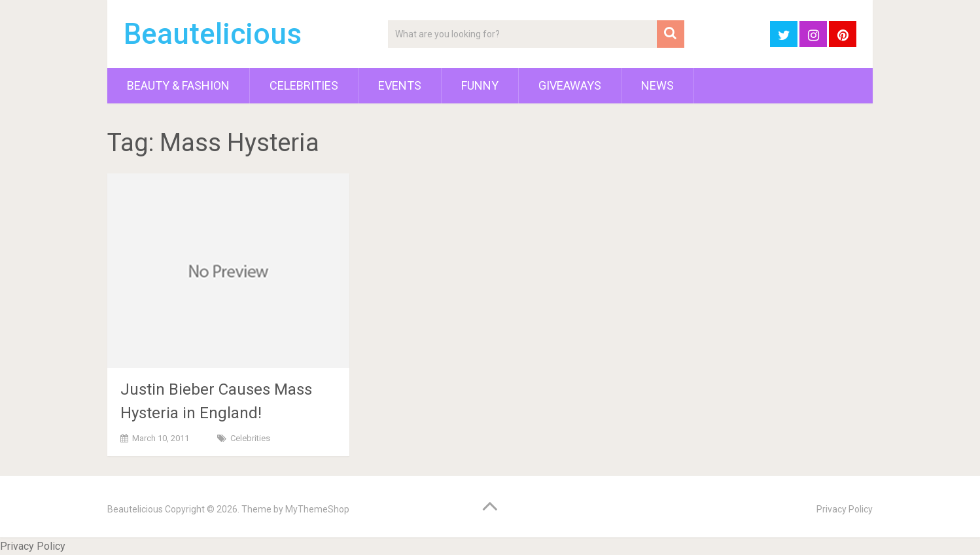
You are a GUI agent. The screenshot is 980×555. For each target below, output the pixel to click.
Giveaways (570, 85)
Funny (480, 85)
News (657, 85)
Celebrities (304, 85)
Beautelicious (213, 34)
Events (400, 85)
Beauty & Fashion (178, 85)
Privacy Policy (845, 509)
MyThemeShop (317, 509)
